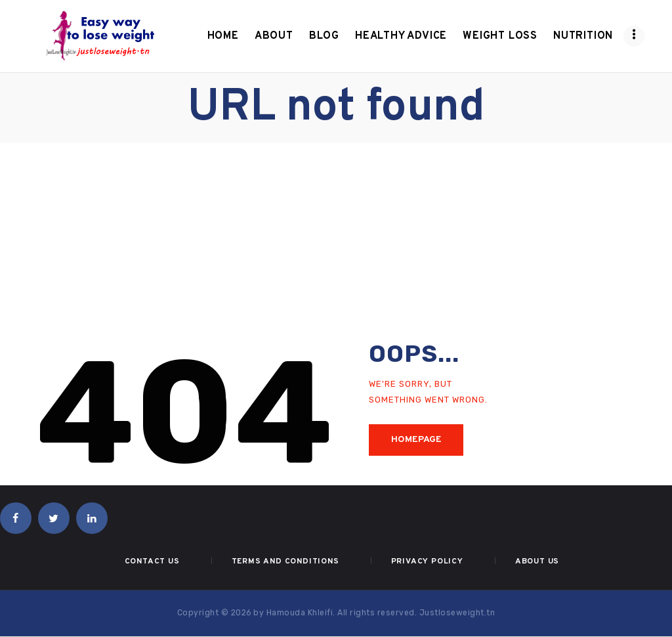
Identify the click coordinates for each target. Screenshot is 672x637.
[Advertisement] (336, 242)
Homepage (416, 440)
